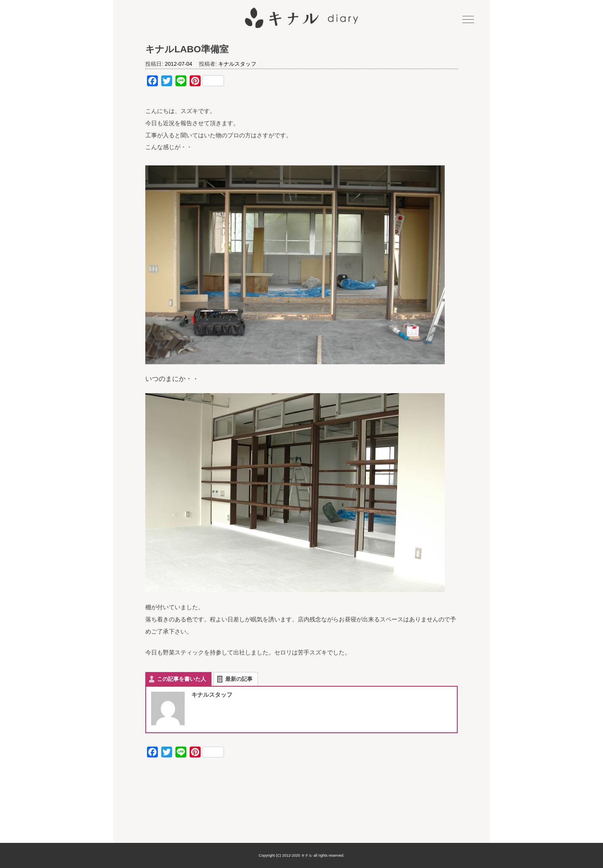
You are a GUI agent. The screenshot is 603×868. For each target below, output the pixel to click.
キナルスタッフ (237, 64)
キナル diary (301, 18)
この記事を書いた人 (182, 679)
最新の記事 (239, 679)
